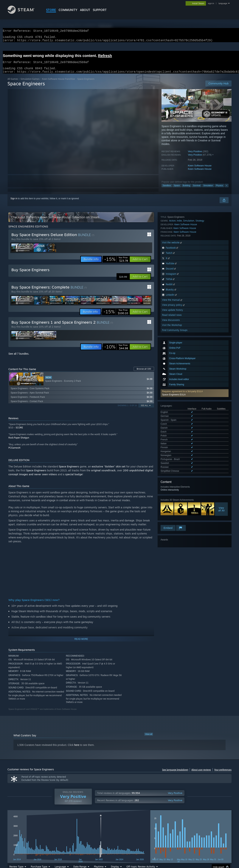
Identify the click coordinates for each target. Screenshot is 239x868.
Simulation (208, 190)
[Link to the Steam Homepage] (24, 13)
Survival (197, 190)
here (77, 749)
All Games (13, 83)
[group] (119, 833)
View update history (173, 459)
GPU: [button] (183, 832)
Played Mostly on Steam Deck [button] (120, 832)
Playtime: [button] (93, 832)
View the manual (172, 449)
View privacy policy (174, 454)
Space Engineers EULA (174, 274)
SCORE (19, 432)
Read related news (172, 465)
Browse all (144, 373)
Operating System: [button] (151, 832)
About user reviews (201, 774)
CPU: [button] (170, 832)
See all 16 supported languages (176, 311)
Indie (179, 370)
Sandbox (167, 190)
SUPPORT (100, 10)
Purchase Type (39, 821)
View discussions (171, 470)
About (85, 10)
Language (60, 821)
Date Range (80, 821)
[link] (116, 264)
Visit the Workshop (172, 475)
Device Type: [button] (199, 832)
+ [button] (226, 190)
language (223, 3)
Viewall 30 (221, 349)
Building (186, 190)
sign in (211, 3)
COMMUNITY (68, 10)
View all (149, 739)
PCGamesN (14, 452)
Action (172, 370)
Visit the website (172, 392)
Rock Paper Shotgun (19, 442)
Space (177, 190)
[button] (195, 272)
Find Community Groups (175, 480)
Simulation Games (30, 83)
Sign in (14, 203)
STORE (51, 10)
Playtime (99, 821)
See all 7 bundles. (19, 358)
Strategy (200, 370)
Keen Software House (200, 170)
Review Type (16, 821)
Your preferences (223, 774)
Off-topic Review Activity (141, 821)
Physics (219, 190)
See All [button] (145, 410)
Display (115, 821)
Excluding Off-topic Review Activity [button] (64, 832)
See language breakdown (175, 774)
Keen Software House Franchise (58, 83)
